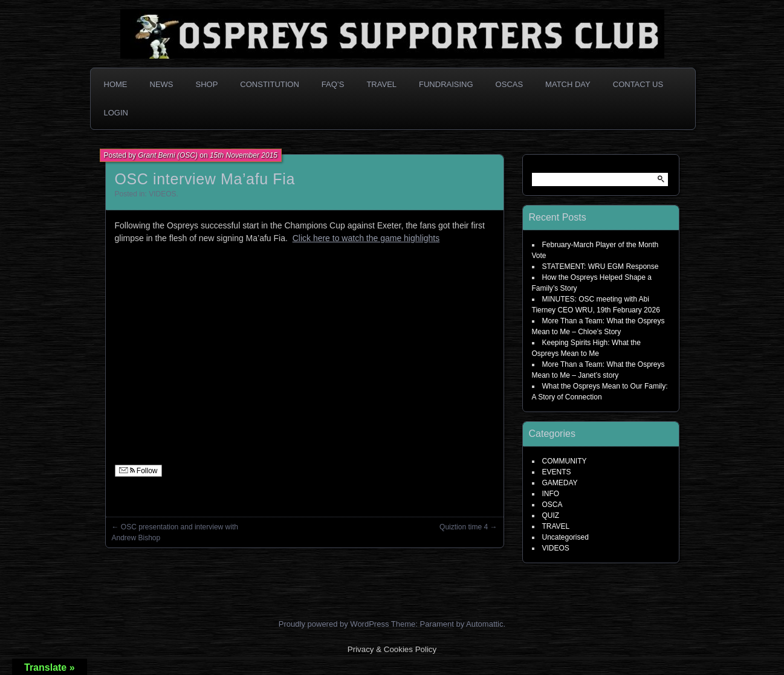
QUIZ (551, 515)
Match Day (568, 84)
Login (116, 113)
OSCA (552, 505)
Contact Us (638, 84)
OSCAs (510, 84)
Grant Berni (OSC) (168, 155)
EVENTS (557, 472)
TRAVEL (556, 526)
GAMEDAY (560, 483)
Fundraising (446, 84)
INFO (551, 494)
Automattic (484, 624)
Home (116, 84)
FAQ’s (333, 84)
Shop (207, 84)
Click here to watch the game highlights (366, 238)
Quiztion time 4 (464, 527)
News (162, 84)
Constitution (270, 84)
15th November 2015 (244, 155)
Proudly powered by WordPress (334, 624)
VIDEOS (162, 194)
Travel (381, 84)
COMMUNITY (565, 461)
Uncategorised (565, 537)
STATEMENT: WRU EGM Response (601, 266)
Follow (138, 471)
